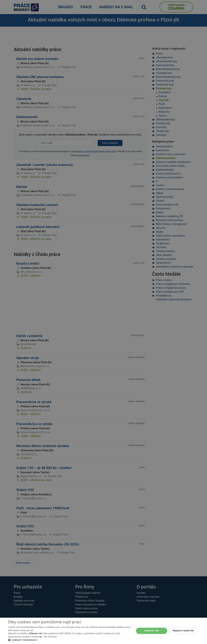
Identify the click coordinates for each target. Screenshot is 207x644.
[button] (70, 640)
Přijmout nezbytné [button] (183, 631)
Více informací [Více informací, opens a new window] (50, 637)
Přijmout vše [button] (152, 631)
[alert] (103, 322)
